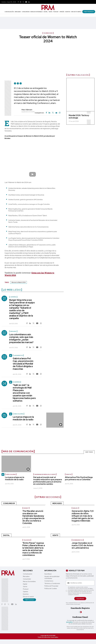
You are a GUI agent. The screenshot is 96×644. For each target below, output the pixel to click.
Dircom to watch (76, 12)
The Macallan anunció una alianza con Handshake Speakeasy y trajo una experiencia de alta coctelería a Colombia (33, 517)
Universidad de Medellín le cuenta (45, 474)
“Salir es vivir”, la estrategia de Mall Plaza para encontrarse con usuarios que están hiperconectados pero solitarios (24, 393)
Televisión (27, 540)
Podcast (56, 12)
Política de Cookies (51, 589)
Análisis (75, 508)
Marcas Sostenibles (36, 12)
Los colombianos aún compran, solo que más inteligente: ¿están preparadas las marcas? (21, 338)
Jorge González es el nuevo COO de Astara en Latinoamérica (82, 545)
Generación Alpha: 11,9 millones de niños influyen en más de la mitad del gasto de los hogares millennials (83, 516)
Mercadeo (18, 12)
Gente (50, 12)
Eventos (68, 12)
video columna (11, 474)
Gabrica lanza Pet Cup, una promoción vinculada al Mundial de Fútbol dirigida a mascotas (23, 364)
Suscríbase (48, 574)
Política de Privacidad (51, 586)
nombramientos (78, 540)
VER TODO (89, 452)
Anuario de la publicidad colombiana (52, 577)
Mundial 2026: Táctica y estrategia (79, 117)
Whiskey (26, 508)
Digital (46, 12)
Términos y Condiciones (52, 583)
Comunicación (9, 12)
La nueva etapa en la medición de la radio (23, 418)
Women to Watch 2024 (19, 282)
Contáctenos (49, 581)
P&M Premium (89, 12)
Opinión (62, 12)
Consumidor (26, 12)
